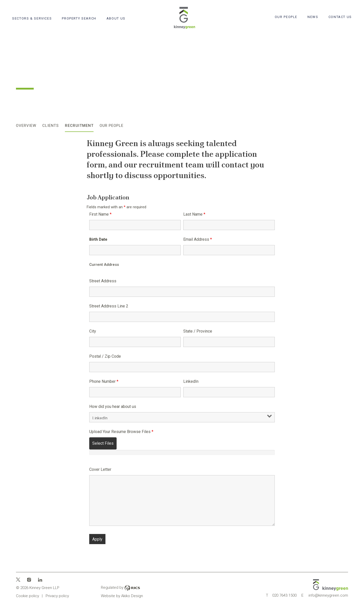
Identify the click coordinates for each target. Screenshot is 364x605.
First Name (100, 214)
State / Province (198, 331)
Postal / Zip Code (105, 356)
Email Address (198, 239)
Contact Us (340, 17)
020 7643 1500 (281, 595)
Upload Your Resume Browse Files (121, 432)
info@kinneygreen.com (325, 595)
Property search (79, 18)
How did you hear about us (113, 407)
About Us (116, 18)
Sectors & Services (32, 18)
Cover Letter (100, 469)
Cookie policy (28, 596)
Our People (286, 17)
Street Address (103, 281)
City (93, 331)
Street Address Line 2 (109, 306)
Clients (51, 126)
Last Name (194, 214)
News (313, 17)
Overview (26, 126)
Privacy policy (57, 596)
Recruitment (79, 126)
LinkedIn (191, 381)
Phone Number (104, 381)
